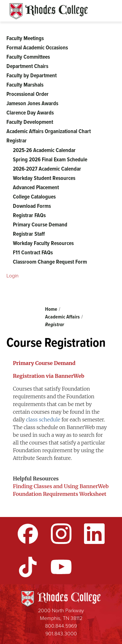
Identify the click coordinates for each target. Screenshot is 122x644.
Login (13, 276)
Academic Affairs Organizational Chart (49, 131)
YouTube (61, 567)
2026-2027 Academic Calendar (47, 169)
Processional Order (28, 94)
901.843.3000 (61, 634)
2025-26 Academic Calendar (44, 150)
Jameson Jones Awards (32, 103)
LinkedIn (94, 534)
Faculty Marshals (25, 85)
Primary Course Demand (40, 225)
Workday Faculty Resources (43, 243)
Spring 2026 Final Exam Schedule (50, 159)
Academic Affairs (62, 317)
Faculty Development (30, 122)
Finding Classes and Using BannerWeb (61, 486)
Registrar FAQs (29, 215)
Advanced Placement (36, 187)
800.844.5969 (61, 626)
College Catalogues (34, 197)
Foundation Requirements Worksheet (60, 494)
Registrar (55, 324)
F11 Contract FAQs (33, 252)
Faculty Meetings (25, 38)
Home (51, 309)
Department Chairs (27, 66)
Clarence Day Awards (30, 113)
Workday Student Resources (44, 178)
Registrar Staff (29, 234)
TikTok (28, 567)
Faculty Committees (28, 57)
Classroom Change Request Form (50, 262)
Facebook (28, 534)
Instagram (61, 534)
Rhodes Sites (49, 11)
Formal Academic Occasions (37, 47)
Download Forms (32, 206)
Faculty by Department (32, 75)
